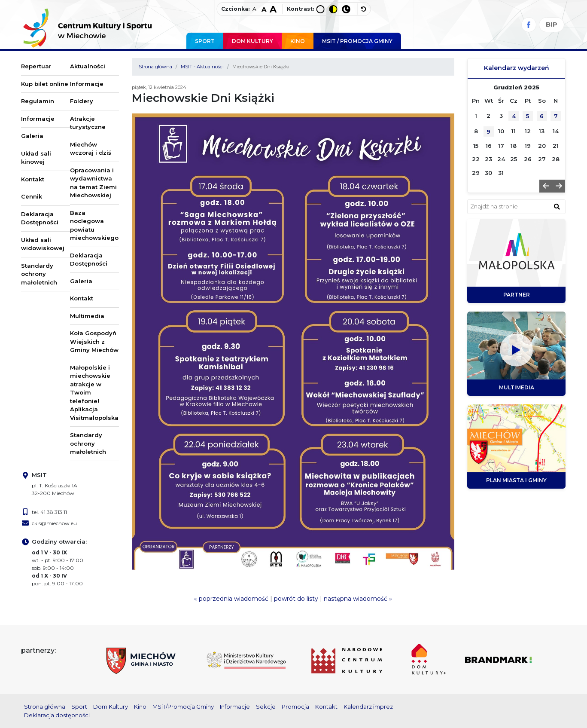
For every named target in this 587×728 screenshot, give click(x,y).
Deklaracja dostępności (57, 715)
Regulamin (38, 101)
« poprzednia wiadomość (231, 599)
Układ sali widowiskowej (43, 244)
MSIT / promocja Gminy (357, 41)
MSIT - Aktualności (202, 67)
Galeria (32, 136)
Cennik (32, 196)
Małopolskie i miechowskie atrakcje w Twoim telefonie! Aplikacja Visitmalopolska (94, 393)
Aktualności (88, 66)
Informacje (38, 119)
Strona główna (155, 67)
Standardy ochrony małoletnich (39, 274)
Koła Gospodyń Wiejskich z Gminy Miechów (94, 341)
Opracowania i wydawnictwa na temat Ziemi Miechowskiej (93, 183)
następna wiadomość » (358, 599)
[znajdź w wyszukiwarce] (557, 206)
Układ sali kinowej (36, 158)
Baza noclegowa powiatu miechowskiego (94, 225)
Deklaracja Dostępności (40, 218)
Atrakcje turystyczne (88, 123)
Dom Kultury (252, 41)
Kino (298, 41)
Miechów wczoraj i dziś (91, 149)
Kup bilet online (45, 84)
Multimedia (87, 316)
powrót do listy (296, 599)
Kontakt (33, 179)
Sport (205, 41)
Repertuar (36, 66)
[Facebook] (529, 25)
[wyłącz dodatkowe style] (364, 9)
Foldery (82, 101)
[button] (546, 186)
